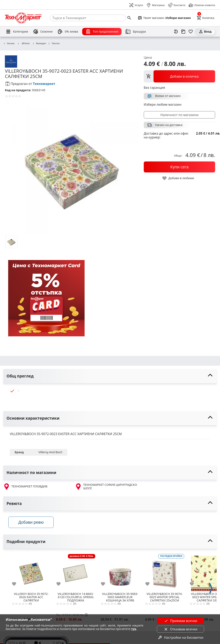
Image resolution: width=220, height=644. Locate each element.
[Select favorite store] (164, 18)
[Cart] (205, 18)
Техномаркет (44, 84)
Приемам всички (180, 621)
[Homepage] (23, 18)
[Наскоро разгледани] (176, 32)
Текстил (54, 44)
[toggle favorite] (178, 178)
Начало (9, 44)
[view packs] (179, 76)
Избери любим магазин (163, 104)
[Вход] (205, 32)
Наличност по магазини (179, 115)
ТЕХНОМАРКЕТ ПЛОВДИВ (25, 487)
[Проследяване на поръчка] (183, 32)
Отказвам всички (180, 629)
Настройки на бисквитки (180, 637)
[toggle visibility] (110, 376)
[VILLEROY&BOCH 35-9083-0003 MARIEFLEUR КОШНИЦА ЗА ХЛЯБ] (120, 573)
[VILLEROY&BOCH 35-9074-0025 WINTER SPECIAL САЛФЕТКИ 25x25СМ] (165, 573)
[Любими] (191, 32)
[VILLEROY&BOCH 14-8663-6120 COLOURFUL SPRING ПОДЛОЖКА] (76, 573)
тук (134, 629)
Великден (39, 44)
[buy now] (179, 167)
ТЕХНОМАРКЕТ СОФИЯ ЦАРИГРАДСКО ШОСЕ (106, 487)
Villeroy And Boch (50, 452)
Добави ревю (32, 523)
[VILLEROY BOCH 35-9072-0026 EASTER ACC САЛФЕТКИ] (31, 573)
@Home (23, 43)
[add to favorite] (17, 585)
